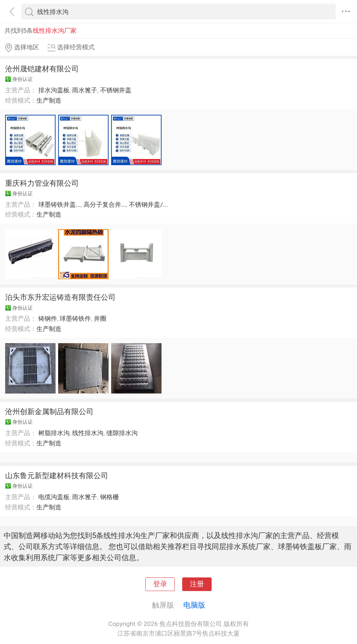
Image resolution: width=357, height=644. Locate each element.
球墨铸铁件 (75, 319)
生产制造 (49, 100)
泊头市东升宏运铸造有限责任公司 (60, 297)
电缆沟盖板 (54, 497)
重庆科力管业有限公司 (42, 183)
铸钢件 (48, 319)
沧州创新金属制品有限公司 (49, 412)
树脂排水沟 (54, 433)
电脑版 (194, 605)
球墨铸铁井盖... (60, 204)
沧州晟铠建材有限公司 (42, 69)
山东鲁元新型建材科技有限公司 (57, 476)
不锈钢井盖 (116, 90)
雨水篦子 (85, 90)
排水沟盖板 (54, 90)
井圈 (100, 319)
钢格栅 (109, 497)
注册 (197, 584)
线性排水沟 (88, 433)
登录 (160, 584)
